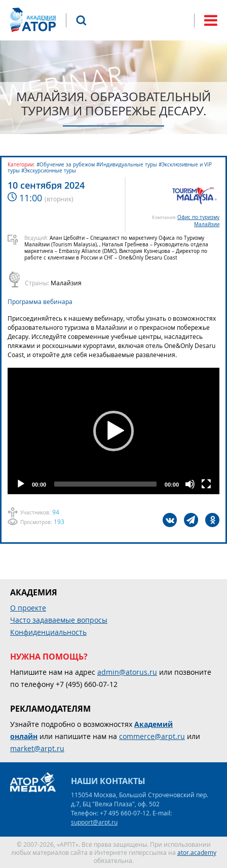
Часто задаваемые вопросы (59, 620)
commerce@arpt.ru (152, 736)
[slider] (105, 484)
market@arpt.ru (37, 748)
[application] (113, 431)
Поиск (81, 20)
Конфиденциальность (48, 632)
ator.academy (197, 852)
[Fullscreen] (206, 484)
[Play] (21, 484)
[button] (113, 431)
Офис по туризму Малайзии (198, 221)
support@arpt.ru (94, 822)
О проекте (28, 608)
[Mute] (190, 484)
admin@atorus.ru (127, 672)
